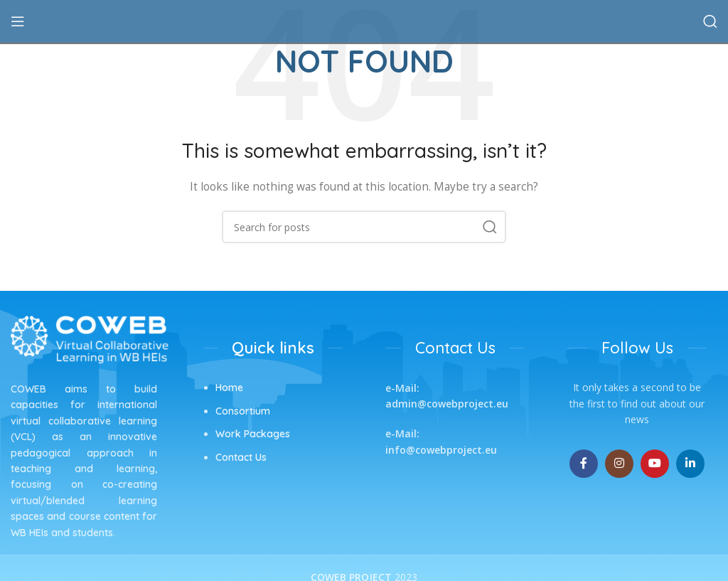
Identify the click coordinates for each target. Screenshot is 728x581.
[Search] (710, 21)
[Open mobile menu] (18, 21)
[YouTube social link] (655, 464)
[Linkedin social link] (690, 464)
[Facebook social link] (584, 464)
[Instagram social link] (619, 464)
